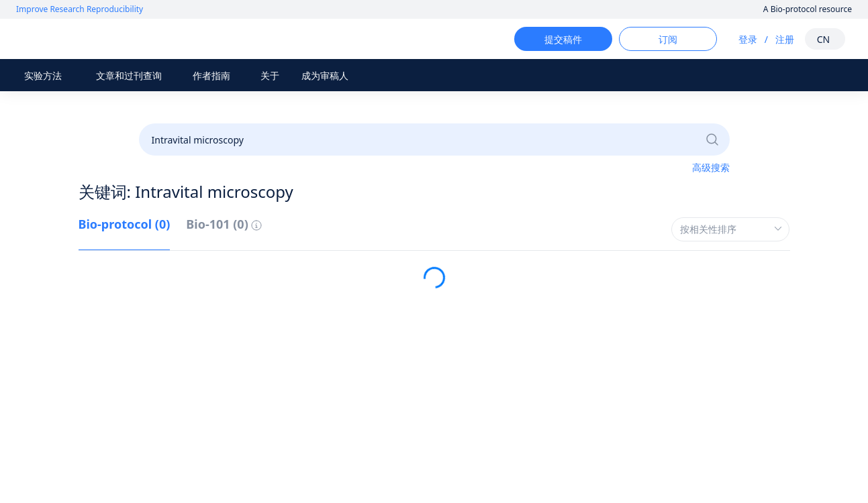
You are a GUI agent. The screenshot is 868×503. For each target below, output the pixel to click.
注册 (773, 39)
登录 (736, 39)
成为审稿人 (325, 75)
